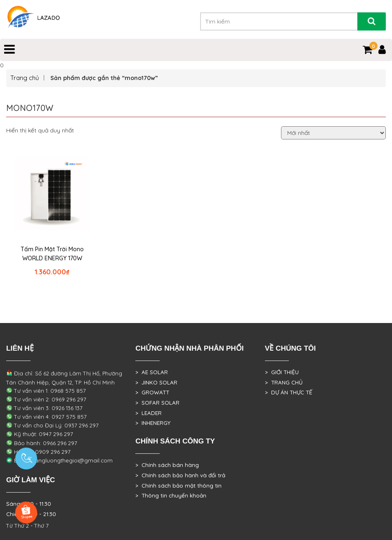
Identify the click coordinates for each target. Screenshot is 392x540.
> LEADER (149, 413)
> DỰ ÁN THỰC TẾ (289, 392)
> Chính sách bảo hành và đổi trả (180, 475)
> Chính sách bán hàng (167, 465)
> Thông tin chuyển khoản (171, 495)
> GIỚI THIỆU (282, 372)
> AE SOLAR (152, 372)
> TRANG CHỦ (284, 382)
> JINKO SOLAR (156, 382)
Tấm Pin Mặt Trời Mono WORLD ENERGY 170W (52, 254)
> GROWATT (152, 392)
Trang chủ (25, 78)
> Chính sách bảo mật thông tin (178, 486)
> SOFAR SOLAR (157, 403)
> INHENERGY (153, 423)
